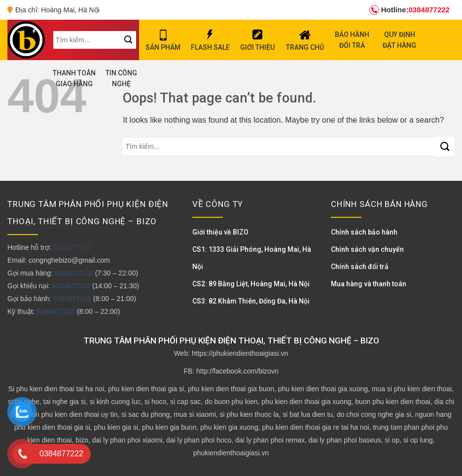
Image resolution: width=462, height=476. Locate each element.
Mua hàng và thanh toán (369, 284)
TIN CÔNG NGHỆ (121, 78)
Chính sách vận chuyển (367, 249)
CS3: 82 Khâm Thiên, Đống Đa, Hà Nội (251, 301)
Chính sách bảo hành (364, 232)
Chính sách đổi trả (360, 267)
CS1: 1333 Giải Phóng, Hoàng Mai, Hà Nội (252, 258)
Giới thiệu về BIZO (220, 232)
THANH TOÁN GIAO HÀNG (74, 78)
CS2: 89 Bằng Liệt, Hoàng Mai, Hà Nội (251, 284)
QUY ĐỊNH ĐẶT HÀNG (399, 40)
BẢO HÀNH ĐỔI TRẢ (352, 40)
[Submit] (445, 147)
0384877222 (409, 10)
